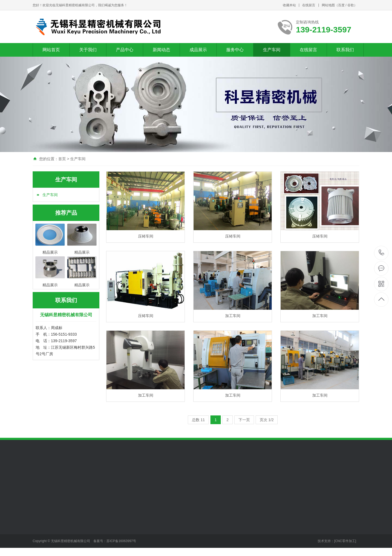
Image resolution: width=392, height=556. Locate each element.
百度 (341, 5)
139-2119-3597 (382, 253)
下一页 (244, 420)
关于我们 (88, 50)
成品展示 (198, 50)
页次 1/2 (267, 420)
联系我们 (345, 50)
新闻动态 (161, 50)
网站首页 (51, 50)
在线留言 (309, 5)
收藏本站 (289, 5)
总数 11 (198, 420)
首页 (62, 159)
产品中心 (125, 50)
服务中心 (235, 50)
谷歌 (351, 5)
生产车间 (272, 50)
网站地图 (328, 5)
